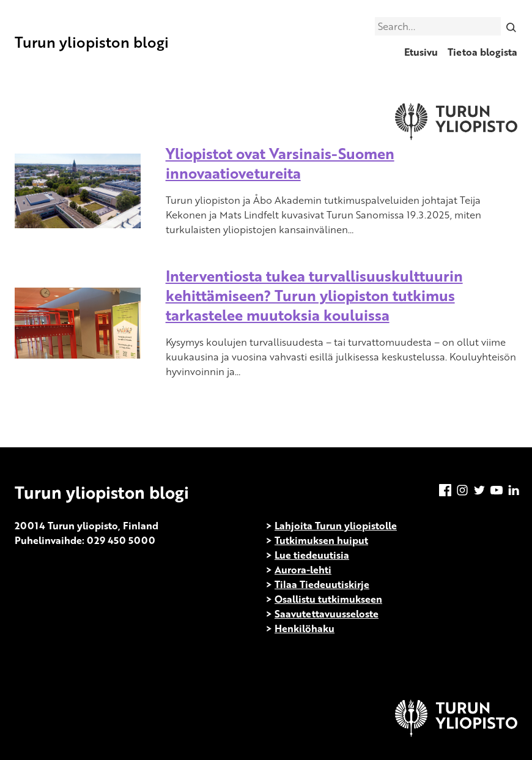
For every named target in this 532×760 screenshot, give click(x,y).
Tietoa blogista (482, 52)
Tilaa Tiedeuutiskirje (322, 584)
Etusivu (421, 52)
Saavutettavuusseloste (327, 614)
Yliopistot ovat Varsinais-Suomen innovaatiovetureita (280, 163)
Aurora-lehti (303, 570)
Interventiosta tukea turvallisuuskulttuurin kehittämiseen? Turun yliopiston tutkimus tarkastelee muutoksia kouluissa (314, 295)
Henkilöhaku (305, 628)
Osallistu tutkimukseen (328, 599)
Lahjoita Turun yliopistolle (336, 526)
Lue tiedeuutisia (312, 555)
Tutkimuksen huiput (321, 540)
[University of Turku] (456, 733)
